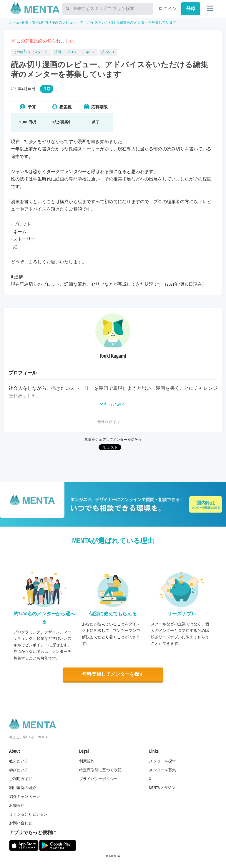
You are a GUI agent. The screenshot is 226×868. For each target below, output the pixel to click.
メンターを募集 (162, 770)
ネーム (91, 52)
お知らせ (17, 805)
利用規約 (87, 761)
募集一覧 (28, 23)
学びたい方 (19, 770)
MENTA (115, 856)
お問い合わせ (21, 823)
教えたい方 (19, 761)
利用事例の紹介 (23, 788)
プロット (73, 52)
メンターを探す (162, 761)
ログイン (168, 9)
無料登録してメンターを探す (113, 674)
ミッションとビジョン (29, 814)
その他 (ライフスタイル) (31, 52)
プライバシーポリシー (99, 779)
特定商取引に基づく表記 (100, 770)
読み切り (108, 52)
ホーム (14, 23)
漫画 (58, 52)
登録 (191, 9)
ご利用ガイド (21, 779)
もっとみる (113, 404)
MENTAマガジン (162, 788)
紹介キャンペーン (25, 797)
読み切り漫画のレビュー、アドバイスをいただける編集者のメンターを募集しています (107, 23)
